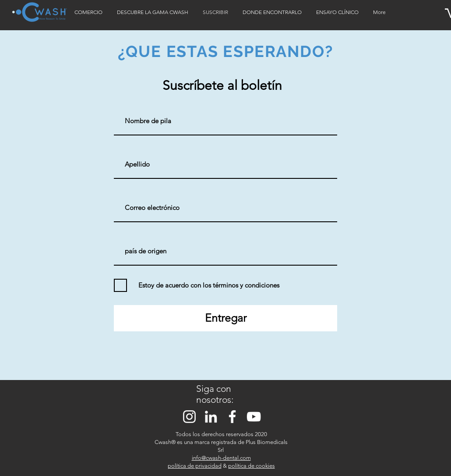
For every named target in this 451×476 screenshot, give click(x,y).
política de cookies (252, 466)
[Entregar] (225, 318)
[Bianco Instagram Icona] (189, 417)
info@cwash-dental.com (221, 458)
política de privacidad (195, 466)
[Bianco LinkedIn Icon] (211, 417)
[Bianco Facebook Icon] (232, 417)
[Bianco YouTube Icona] (254, 417)
